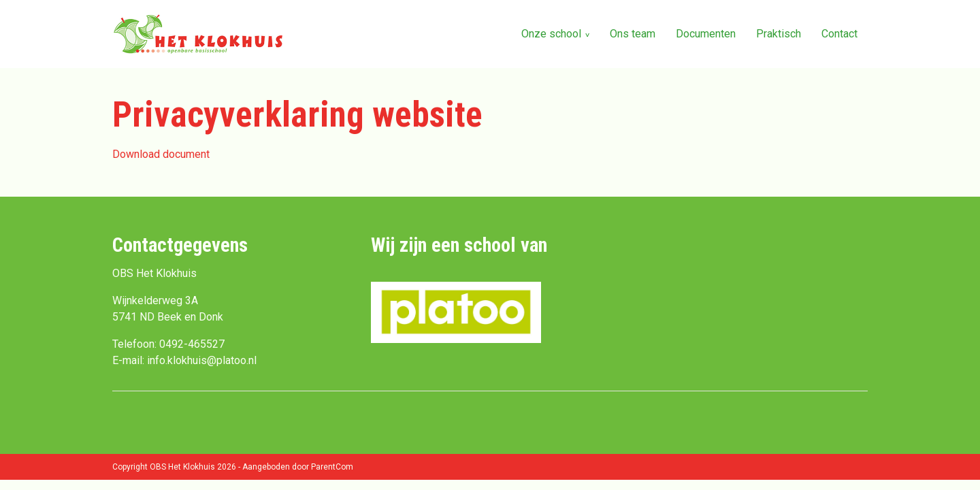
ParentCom (332, 467)
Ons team (633, 34)
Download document (161, 154)
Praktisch (779, 34)
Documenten (706, 34)
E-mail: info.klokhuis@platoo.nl (184, 360)
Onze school (551, 34)
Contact (839, 34)
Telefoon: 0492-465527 (168, 344)
